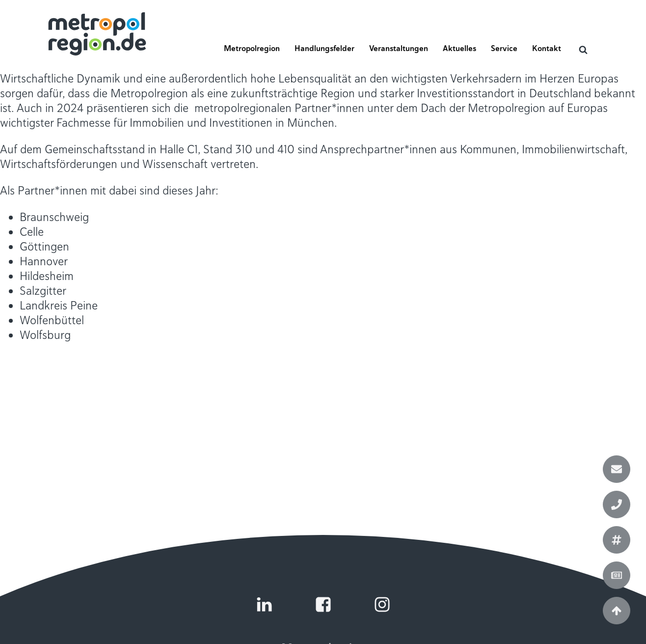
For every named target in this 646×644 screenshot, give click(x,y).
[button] (252, 52)
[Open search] (583, 50)
